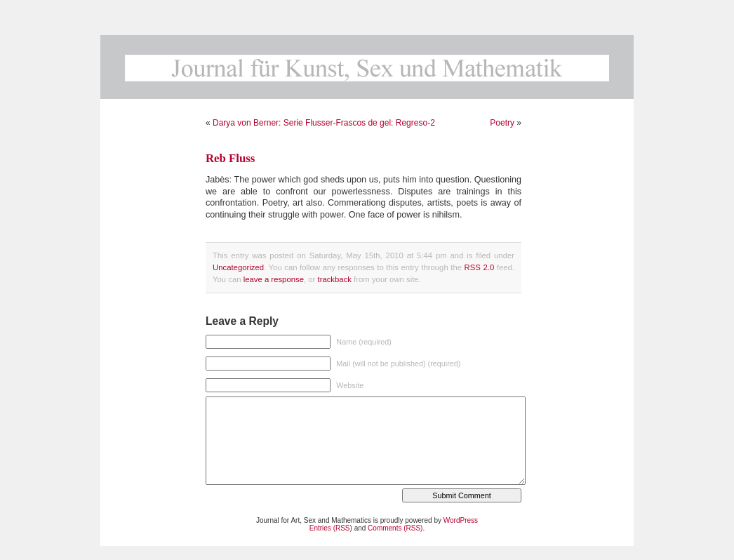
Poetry (502, 123)
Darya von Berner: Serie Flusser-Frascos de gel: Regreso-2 (324, 123)
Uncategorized (238, 267)
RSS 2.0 (480, 267)
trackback (334, 279)
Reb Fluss (230, 158)
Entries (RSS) (331, 528)
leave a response (274, 279)
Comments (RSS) (395, 528)
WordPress (461, 520)
